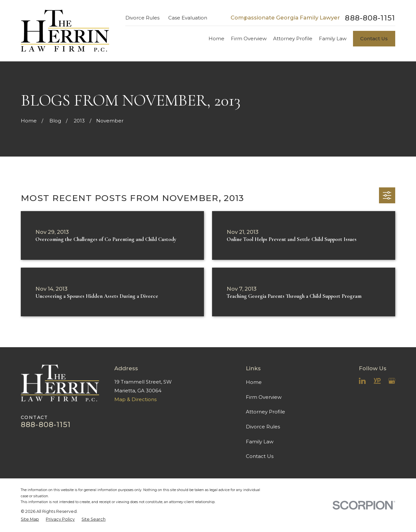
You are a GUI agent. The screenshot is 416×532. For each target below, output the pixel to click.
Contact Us (374, 38)
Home (254, 382)
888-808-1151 (370, 18)
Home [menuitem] (216, 38)
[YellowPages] (377, 381)
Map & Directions (135, 399)
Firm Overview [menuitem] (249, 38)
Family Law (260, 442)
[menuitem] (30, 519)
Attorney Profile (265, 412)
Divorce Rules (142, 18)
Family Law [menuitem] (333, 38)
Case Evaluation (188, 18)
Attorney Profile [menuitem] (293, 38)
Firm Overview (264, 397)
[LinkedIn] (362, 381)
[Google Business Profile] (392, 381)
